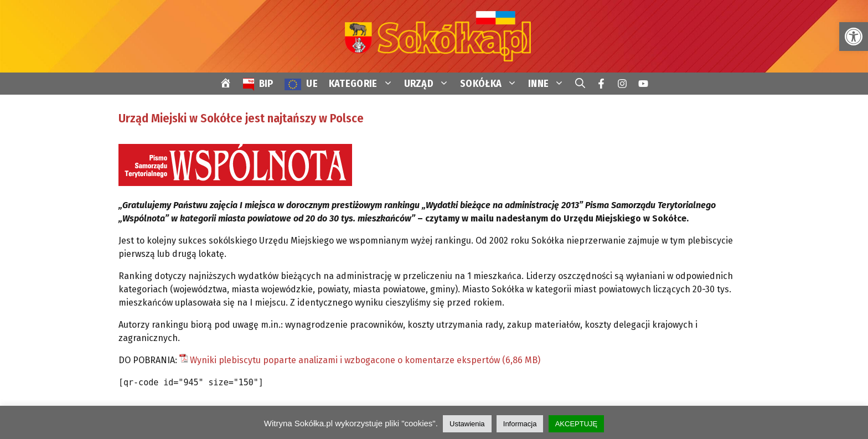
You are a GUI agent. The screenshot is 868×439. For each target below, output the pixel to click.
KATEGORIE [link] (364, 84)
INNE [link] (549, 84)
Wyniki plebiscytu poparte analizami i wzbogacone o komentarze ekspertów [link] (345, 360)
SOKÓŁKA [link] (491, 84)
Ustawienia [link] (467, 424)
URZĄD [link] (430, 84)
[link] (854, 37)
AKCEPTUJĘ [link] (577, 424)
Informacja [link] (520, 424)
